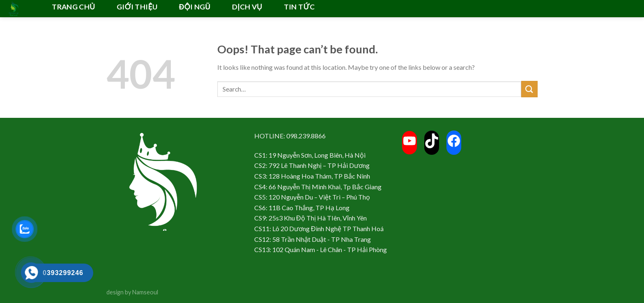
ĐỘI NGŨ (195, 7)
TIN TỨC (299, 7)
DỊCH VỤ (247, 7)
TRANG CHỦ (73, 7)
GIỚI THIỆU (137, 7)
